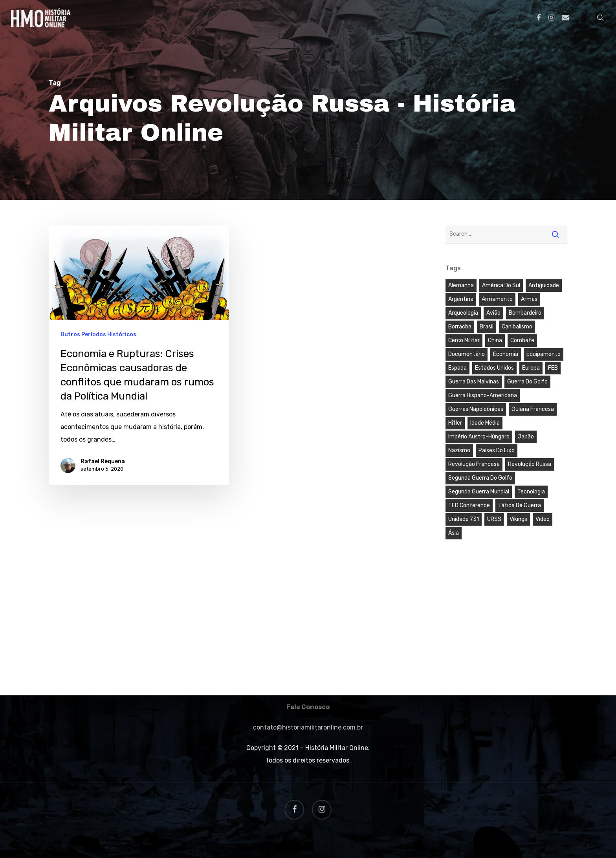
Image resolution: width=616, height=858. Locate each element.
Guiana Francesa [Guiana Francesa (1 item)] (533, 409)
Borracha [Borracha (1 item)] (460, 327)
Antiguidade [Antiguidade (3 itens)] (544, 285)
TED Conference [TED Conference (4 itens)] (469, 505)
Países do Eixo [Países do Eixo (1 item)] (497, 450)
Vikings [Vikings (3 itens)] (518, 519)
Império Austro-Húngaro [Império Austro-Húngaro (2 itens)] (479, 437)
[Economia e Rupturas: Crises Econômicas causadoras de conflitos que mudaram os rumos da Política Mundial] (139, 355)
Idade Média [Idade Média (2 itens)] (485, 423)
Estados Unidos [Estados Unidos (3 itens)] (494, 368)
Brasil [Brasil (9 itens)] (487, 327)
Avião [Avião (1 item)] (493, 313)
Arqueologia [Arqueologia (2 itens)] (463, 313)
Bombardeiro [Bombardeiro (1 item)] (525, 313)
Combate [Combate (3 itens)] (522, 340)
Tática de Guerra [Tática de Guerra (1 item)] (520, 505)
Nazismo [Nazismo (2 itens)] (459, 450)
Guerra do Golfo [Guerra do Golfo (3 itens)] (527, 382)
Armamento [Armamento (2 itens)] (497, 299)
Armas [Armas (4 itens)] (529, 299)
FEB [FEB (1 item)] (553, 368)
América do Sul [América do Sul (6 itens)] (501, 285)
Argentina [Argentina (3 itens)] (461, 299)
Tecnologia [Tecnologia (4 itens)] (531, 492)
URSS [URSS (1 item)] (494, 519)
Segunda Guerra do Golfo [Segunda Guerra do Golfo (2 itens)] (480, 478)
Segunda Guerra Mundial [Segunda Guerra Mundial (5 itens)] (479, 492)
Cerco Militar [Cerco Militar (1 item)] (464, 340)
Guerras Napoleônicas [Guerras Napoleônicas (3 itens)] (476, 409)
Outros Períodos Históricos (98, 335)
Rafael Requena (103, 461)
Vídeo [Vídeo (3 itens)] (543, 519)
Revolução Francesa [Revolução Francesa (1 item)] (474, 464)
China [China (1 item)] (495, 340)
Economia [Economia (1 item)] (506, 354)
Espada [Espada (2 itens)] (457, 368)
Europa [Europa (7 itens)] (531, 368)
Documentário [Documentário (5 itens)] (467, 354)
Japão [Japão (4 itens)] (526, 437)
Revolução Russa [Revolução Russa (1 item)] (530, 464)
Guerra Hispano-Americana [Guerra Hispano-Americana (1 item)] (483, 395)
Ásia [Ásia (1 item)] (454, 533)
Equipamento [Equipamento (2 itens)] (544, 354)
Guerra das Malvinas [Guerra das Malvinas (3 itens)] (474, 382)
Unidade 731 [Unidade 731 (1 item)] (464, 519)
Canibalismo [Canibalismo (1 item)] (517, 327)
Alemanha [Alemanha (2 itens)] (461, 285)
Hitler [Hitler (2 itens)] (455, 423)
